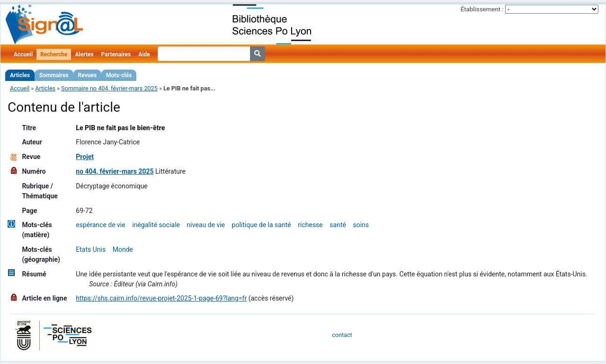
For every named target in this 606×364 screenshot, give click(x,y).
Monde (123, 249)
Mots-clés (119, 75)
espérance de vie (100, 225)
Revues (88, 75)
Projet (85, 157)
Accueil (23, 54)
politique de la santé (262, 225)
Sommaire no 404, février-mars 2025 (109, 88)
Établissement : (482, 9)
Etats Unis (91, 249)
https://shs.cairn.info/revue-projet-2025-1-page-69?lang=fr (161, 298)
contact (342, 335)
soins (361, 225)
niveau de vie (206, 225)
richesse (310, 225)
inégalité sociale (156, 225)
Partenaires (116, 54)
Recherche (54, 54)
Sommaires (54, 75)
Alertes (84, 54)
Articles (20, 75)
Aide (144, 54)
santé (338, 225)
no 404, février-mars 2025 (115, 171)
